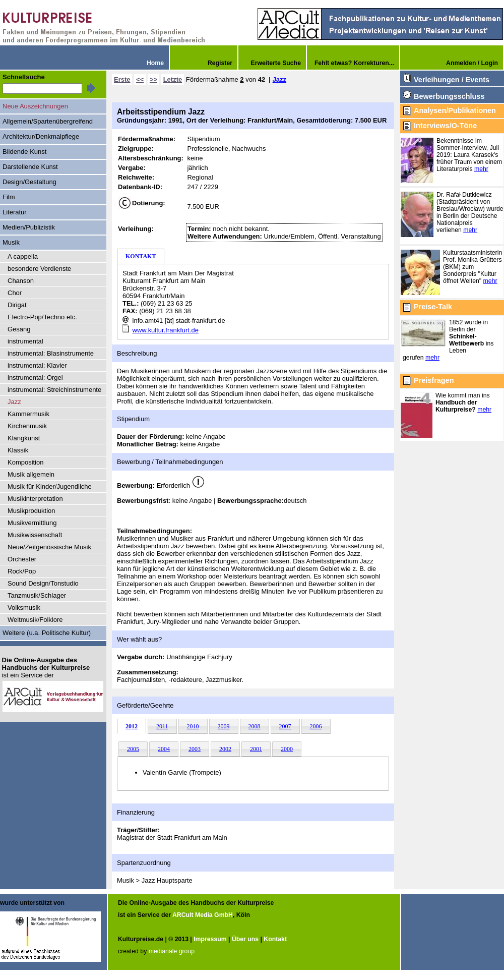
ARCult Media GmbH (203, 915)
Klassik (18, 450)
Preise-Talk (433, 307)
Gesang (19, 329)
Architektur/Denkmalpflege (41, 136)
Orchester (22, 559)
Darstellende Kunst (30, 167)
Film (9, 197)
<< (140, 79)
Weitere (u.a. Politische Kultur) (47, 633)
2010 (193, 726)
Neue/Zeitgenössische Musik (49, 547)
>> (153, 79)
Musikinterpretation (35, 499)
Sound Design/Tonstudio (43, 583)
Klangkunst (24, 438)
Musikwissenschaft (35, 535)
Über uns (245, 939)
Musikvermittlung (32, 523)
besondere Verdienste (39, 269)
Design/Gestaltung (29, 182)
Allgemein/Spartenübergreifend (48, 121)
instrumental (25, 341)
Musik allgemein (31, 474)
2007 (285, 726)
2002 (225, 749)
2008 (255, 726)
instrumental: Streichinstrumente (54, 390)
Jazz (279, 79)
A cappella (23, 256)
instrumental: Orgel (35, 378)
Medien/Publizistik (29, 227)
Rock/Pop (22, 571)
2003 (195, 749)
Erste (122, 79)
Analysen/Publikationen (455, 110)
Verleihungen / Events (452, 80)
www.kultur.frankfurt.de (166, 330)
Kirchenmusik (27, 426)
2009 (224, 726)
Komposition (25, 462)
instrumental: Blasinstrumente (51, 353)
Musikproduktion (31, 511)
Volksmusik (24, 608)
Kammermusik (28, 414)
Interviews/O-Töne (445, 126)
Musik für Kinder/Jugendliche (50, 486)
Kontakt (275, 939)
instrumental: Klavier (37, 365)
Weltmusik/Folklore (35, 620)
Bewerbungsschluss (449, 96)
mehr (481, 169)
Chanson (21, 281)
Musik (11, 242)
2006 (316, 726)
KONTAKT (141, 256)
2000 (287, 749)
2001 (256, 749)
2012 (132, 726)
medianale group (172, 951)
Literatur (15, 212)
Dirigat (17, 305)
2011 (162, 726)
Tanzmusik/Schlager (37, 595)
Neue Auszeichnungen (35, 106)
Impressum (210, 939)
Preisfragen (434, 380)
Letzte (173, 79)
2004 (164, 749)
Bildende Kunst (24, 152)
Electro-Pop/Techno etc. (42, 317)
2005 (133, 749)
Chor (15, 293)
